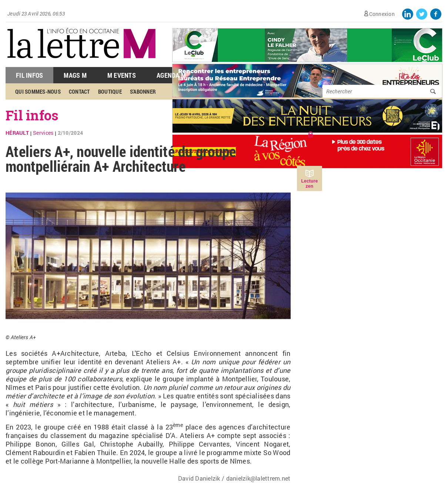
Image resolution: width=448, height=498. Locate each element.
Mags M (75, 75)
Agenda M (171, 75)
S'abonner (143, 91)
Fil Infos (29, 75)
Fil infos (32, 115)
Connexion (382, 14)
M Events (122, 75)
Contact (79, 91)
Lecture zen (309, 184)
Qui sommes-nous (38, 91)
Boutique (110, 91)
